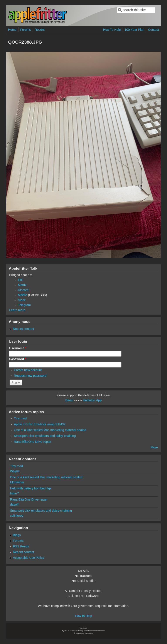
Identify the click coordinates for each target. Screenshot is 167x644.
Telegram (24, 305)
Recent (40, 30)
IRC (21, 280)
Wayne (15, 471)
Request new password (30, 376)
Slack (22, 300)
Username (18, 348)
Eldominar (17, 482)
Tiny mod (20, 418)
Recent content (23, 329)
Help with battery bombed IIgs (31, 488)
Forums (26, 30)
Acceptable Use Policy (28, 558)
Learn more (17, 310)
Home (12, 30)
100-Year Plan (134, 30)
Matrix (22, 285)
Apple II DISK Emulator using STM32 (40, 424)
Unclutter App (92, 400)
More (154, 447)
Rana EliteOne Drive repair (33, 442)
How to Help (83, 616)
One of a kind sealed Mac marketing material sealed (50, 430)
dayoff (14, 504)
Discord (23, 290)
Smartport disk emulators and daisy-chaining (45, 436)
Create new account (28, 370)
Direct (69, 400)
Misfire (22, 295)
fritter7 (14, 493)
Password (18, 359)
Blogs (17, 535)
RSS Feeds (21, 546)
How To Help (112, 30)
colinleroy (17, 516)
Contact (154, 30)
